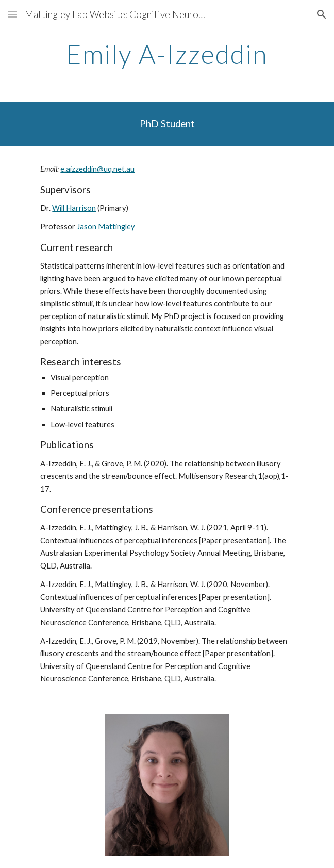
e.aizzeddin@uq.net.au (97, 169)
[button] (12, 14)
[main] (167, 54)
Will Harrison (74, 208)
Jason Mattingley (106, 227)
